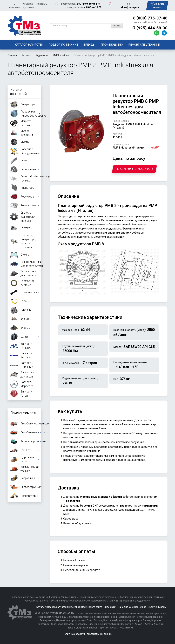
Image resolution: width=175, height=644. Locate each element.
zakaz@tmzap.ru (129, 7)
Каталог (41, 607)
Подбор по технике (63, 45)
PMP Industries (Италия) (128, 148)
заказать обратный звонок (116, 424)
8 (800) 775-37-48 (150, 18)
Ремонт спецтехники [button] (144, 45)
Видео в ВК (110, 607)
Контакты (42, 4)
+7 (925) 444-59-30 (149, 28)
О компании (14, 6)
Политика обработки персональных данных (87, 634)
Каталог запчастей (29, 45)
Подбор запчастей (58, 607)
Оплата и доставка (28, 6)
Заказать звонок (158, 6)
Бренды (89, 45)
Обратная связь (157, 607)
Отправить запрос (134, 169)
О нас (143, 607)
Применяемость (24, 413)
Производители (78, 607)
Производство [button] (112, 45)
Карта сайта (95, 607)
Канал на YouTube (128, 607)
